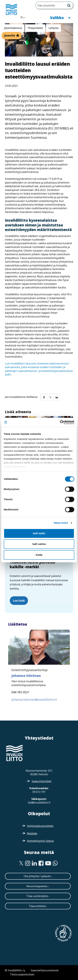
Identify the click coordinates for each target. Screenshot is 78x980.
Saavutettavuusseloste (45, 970)
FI (24, 17)
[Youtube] (48, 863)
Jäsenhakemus (13, 28)
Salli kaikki (39, 533)
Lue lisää (19, 601)
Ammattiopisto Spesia (40, 841)
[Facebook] (41, 863)
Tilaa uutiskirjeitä (37, 896)
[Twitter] (21, 863)
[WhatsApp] (55, 863)
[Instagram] (28, 863)
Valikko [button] (60, 17)
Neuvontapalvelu (37, 886)
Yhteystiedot (35, 28)
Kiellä (39, 555)
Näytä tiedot (61, 523)
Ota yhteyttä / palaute (37, 876)
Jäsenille (10, 35)
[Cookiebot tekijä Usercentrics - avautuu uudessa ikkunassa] (60, 422)
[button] (44, 397)
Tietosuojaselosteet (22, 974)
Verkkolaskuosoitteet (40, 826)
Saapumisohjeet (42, 781)
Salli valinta (39, 544)
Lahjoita (53, 28)
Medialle (32, 833)
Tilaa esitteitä (37, 906)
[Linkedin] (34, 863)
